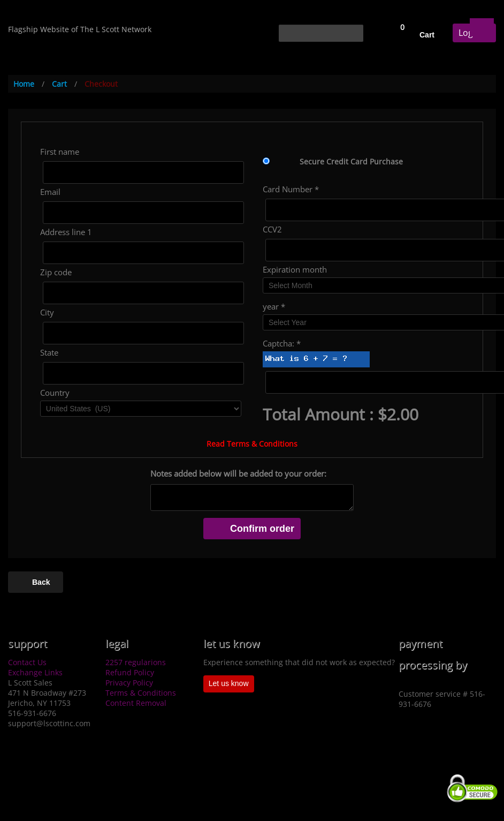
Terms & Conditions (141, 693)
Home (24, 84)
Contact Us (27, 662)
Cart (427, 35)
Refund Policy (130, 672)
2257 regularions (136, 662)
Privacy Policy (129, 683)
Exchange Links (35, 672)
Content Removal (136, 703)
